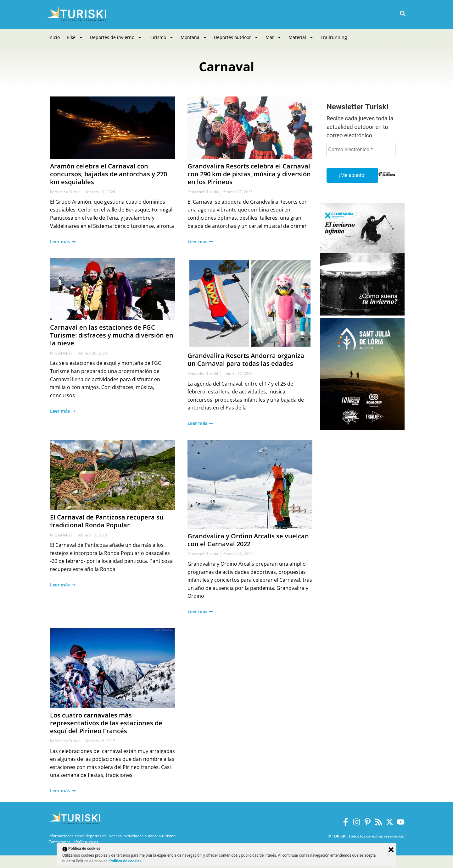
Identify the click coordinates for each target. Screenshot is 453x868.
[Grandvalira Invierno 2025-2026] (362, 314)
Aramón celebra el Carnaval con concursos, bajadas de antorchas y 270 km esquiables (109, 174)
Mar (274, 37)
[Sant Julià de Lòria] (362, 428)
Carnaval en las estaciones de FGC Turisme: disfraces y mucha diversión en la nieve (112, 335)
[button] (403, 14)
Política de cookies (126, 861)
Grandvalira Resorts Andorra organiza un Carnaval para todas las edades (246, 360)
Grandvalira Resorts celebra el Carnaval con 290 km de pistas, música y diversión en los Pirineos (249, 174)
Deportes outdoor (236, 37)
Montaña (194, 37)
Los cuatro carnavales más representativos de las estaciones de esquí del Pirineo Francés (106, 723)
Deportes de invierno (116, 37)
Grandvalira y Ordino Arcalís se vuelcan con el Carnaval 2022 (248, 540)
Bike (75, 37)
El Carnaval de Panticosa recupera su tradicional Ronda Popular (107, 521)
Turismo (161, 37)
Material (301, 37)
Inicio (54, 37)
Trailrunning (334, 37)
